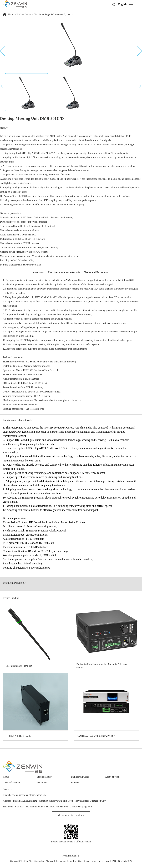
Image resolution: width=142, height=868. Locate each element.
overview (38, 272)
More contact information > (71, 815)
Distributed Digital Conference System (52, 15)
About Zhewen (112, 777)
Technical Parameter (97, 272)
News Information (12, 783)
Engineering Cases (80, 777)
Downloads (42, 783)
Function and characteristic (64, 272)
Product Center (24, 15)
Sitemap (75, 783)
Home (11, 15)
